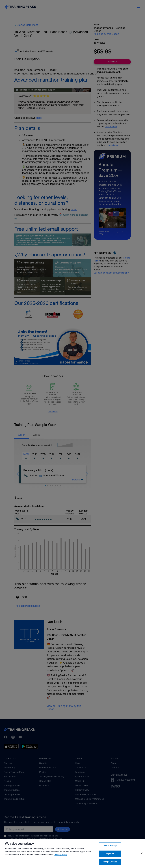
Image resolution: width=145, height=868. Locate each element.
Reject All (110, 861)
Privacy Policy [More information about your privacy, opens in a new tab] (61, 862)
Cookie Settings (110, 853)
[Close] (142, 861)
